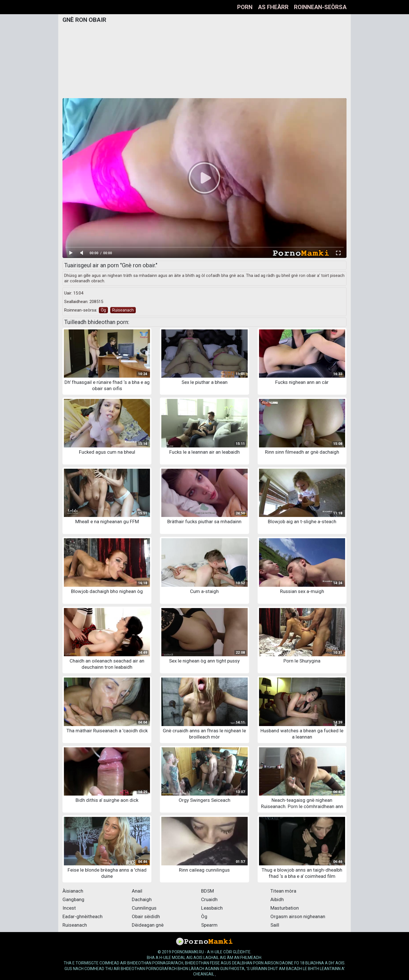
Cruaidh (209, 899)
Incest (69, 908)
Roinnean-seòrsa (320, 7)
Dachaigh (142, 899)
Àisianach (73, 891)
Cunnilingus (144, 908)
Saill (275, 925)
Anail (137, 891)
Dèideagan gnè (148, 925)
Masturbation (285, 908)
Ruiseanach (123, 310)
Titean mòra (283, 891)
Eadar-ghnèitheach (83, 916)
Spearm (209, 925)
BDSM (207, 891)
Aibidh (277, 899)
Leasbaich (212, 908)
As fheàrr (273, 7)
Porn (245, 7)
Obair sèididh (146, 916)
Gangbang (73, 899)
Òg (103, 310)
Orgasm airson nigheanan (298, 916)
